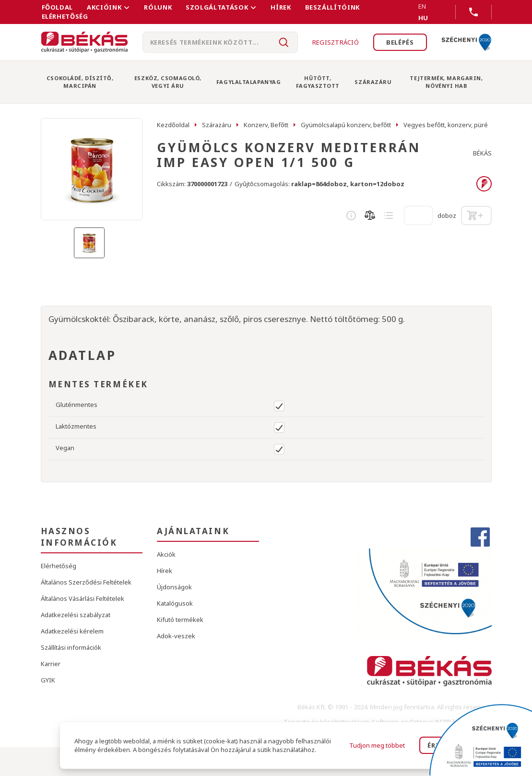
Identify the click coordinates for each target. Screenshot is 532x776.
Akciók (166, 554)
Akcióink (104, 7)
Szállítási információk (71, 647)
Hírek (281, 7)
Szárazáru (373, 82)
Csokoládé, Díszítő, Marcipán (80, 82)
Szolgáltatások (217, 7)
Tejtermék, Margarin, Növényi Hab (446, 82)
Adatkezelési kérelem (72, 631)
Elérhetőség (65, 16)
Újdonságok (174, 587)
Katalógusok (175, 603)
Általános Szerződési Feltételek (86, 582)
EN (411, 12)
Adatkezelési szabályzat (76, 615)
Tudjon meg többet (377, 745)
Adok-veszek (176, 636)
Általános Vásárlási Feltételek (83, 598)
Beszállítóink (332, 7)
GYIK (48, 680)
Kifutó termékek (180, 620)
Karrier (51, 664)
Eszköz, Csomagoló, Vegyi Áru (168, 82)
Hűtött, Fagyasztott (318, 82)
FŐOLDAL (58, 7)
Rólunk (158, 7)
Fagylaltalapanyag (248, 82)
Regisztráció (336, 42)
